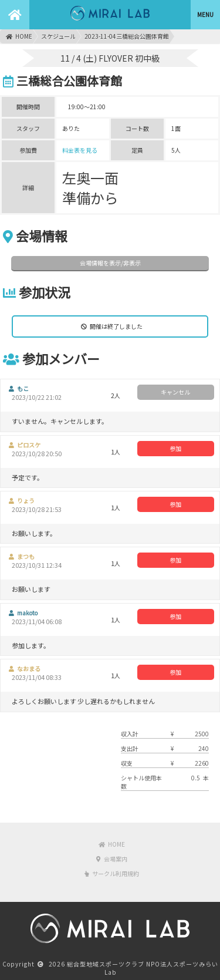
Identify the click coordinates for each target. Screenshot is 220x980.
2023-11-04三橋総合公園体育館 (127, 36)
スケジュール (58, 36)
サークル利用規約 (112, 873)
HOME (19, 36)
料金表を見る (80, 150)
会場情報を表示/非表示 (110, 263)
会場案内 (112, 859)
